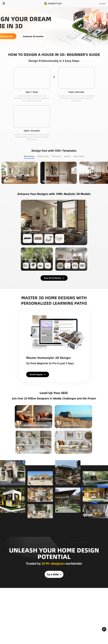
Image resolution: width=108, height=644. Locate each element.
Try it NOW (54, 569)
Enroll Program (38, 374)
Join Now (102, 4)
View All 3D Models (54, 278)
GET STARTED (39, 477)
